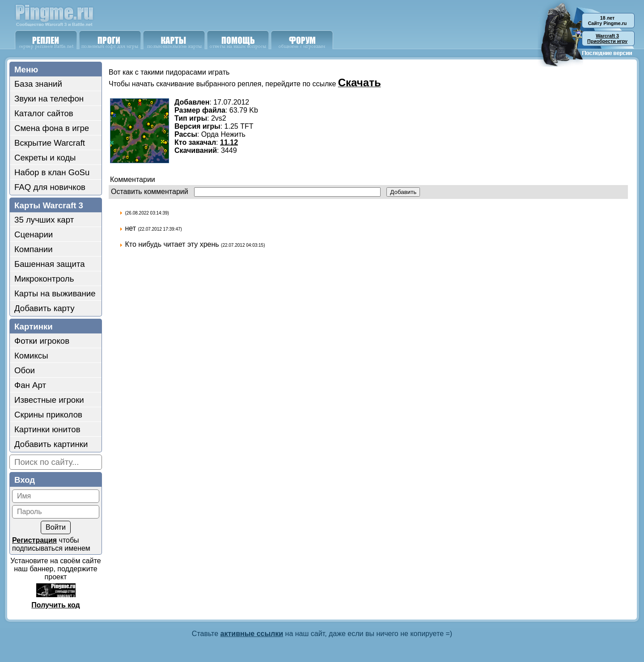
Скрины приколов (48, 415)
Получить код (55, 605)
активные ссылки (252, 634)
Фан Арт (30, 385)
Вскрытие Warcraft (50, 143)
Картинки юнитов (47, 429)
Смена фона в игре (52, 128)
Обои (25, 370)
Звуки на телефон (49, 99)
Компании (34, 249)
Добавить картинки (51, 444)
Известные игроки (49, 400)
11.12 (229, 142)
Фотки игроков (42, 341)
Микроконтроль (44, 279)
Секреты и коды (45, 158)
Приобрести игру (607, 38)
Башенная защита (50, 264)
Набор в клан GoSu (52, 172)
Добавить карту (44, 308)
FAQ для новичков (50, 187)
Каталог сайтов (44, 113)
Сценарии (34, 234)
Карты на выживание (55, 293)
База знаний (38, 84)
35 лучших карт (44, 220)
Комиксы (31, 356)
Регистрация (34, 540)
